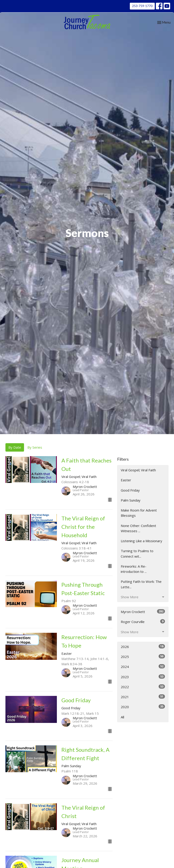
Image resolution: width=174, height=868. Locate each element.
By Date (15, 447)
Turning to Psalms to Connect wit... (137, 553)
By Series (35, 447)
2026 (143, 647)
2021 (143, 697)
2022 (143, 687)
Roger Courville (143, 622)
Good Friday (130, 490)
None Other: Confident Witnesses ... (138, 528)
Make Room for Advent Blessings (139, 513)
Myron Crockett (143, 612)
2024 (143, 666)
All (122, 717)
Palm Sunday (131, 500)
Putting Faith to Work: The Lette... (141, 584)
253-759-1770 (142, 6)
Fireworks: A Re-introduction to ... (134, 569)
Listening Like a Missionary (141, 541)
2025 (143, 657)
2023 (143, 677)
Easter (126, 480)
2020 (143, 707)
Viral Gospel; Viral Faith (138, 470)
